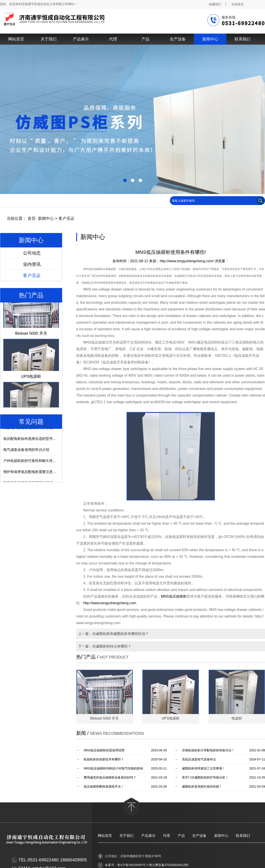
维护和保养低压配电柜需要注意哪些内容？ (37, 475)
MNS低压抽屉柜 (174, 596)
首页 (32, 218)
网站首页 (16, 39)
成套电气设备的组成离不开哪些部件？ (33, 430)
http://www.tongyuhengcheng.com (110, 603)
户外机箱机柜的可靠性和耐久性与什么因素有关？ (42, 464)
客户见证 (66, 218)
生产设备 (178, 39)
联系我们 (242, 39)
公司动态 (32, 253)
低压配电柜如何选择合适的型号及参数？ (35, 442)
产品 (146, 39)
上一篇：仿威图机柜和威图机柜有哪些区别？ (114, 634)
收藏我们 (215, 4)
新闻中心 (210, 39)
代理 (113, 39)
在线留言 (238, 4)
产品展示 (81, 39)
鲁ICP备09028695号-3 (133, 865)
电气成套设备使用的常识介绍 (26, 453)
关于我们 (49, 39)
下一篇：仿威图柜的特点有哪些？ (105, 646)
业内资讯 (32, 264)
